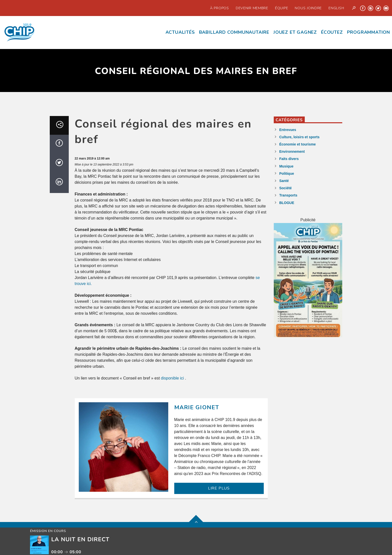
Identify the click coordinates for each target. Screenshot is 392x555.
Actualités (180, 32)
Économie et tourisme (297, 144)
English (336, 8)
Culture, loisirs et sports (299, 137)
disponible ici (173, 378)
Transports (288, 195)
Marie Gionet (197, 407)
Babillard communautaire (234, 32)
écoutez (332, 32)
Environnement (292, 151)
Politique (287, 173)
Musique (286, 166)
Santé (284, 181)
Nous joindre (308, 8)
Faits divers (289, 159)
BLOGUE (287, 203)
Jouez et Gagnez (295, 32)
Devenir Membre (252, 8)
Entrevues (288, 130)
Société (285, 188)
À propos (219, 8)
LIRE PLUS (219, 488)
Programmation (368, 32)
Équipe (281, 8)
